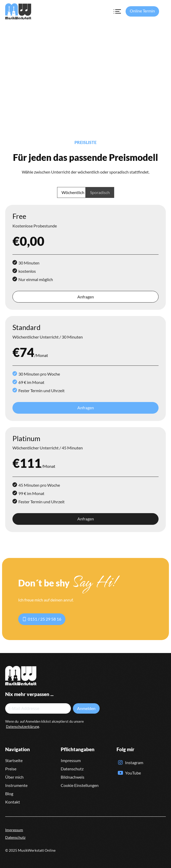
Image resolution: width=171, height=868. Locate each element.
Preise (11, 769)
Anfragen (86, 297)
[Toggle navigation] (117, 12)
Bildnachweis (73, 777)
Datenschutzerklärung (23, 727)
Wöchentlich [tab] (73, 192)
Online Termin (142, 11)
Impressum (71, 760)
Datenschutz (72, 769)
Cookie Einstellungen (80, 785)
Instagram (134, 762)
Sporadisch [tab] (100, 192)
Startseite (14, 760)
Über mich (14, 777)
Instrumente (16, 785)
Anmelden (86, 708)
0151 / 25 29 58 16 (42, 619)
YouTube (133, 773)
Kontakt (13, 802)
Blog (9, 794)
